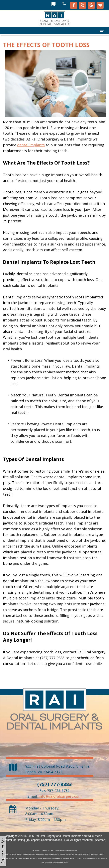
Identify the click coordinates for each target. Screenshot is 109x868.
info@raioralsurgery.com (60, 796)
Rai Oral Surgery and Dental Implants (58, 836)
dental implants (31, 145)
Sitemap (100, 840)
